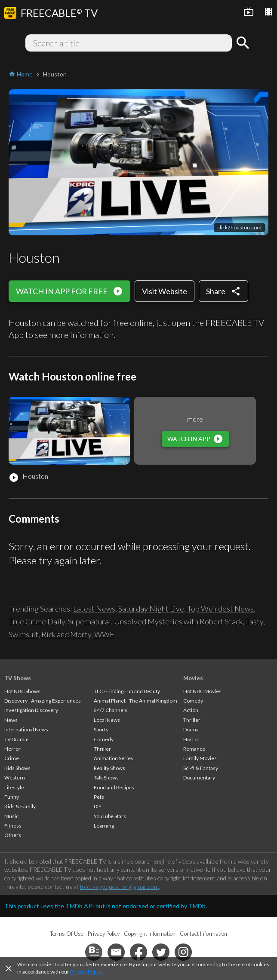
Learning (104, 826)
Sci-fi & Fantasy (201, 768)
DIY (98, 806)
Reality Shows (109, 768)
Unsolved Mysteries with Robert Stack (178, 621)
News (11, 720)
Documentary (199, 778)
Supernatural (89, 621)
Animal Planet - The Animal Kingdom (135, 701)
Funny (12, 797)
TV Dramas (17, 739)
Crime (12, 758)
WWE (104, 634)
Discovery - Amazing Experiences (43, 701)
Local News (107, 720)
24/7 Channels (111, 710)
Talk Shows (106, 778)
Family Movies (200, 758)
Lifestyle (14, 787)
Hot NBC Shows (22, 691)
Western (15, 778)
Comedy (104, 739)
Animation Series (114, 758)
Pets (99, 797)
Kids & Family (20, 806)
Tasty (254, 621)
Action (191, 710)
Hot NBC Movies (202, 691)
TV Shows (18, 678)
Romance (194, 749)
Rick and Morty (66, 634)
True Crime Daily (37, 621)
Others (13, 835)
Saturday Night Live (151, 609)
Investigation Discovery (31, 710)
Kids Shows (17, 768)
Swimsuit (23, 634)
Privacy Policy (86, 972)
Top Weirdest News (220, 609)
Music (11, 816)
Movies (193, 678)
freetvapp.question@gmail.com (119, 887)
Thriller (102, 749)
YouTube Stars (110, 816)
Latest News (94, 609)
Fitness (13, 826)
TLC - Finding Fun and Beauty (127, 691)
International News (26, 729)
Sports (101, 729)
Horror (12, 749)
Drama (191, 729)
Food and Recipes (114, 787)
